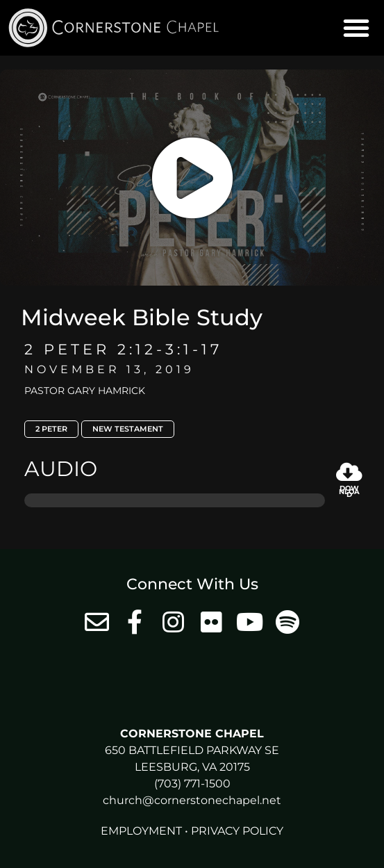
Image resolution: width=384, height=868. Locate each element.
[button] (356, 28)
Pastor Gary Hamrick (85, 391)
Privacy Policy (237, 831)
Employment (141, 831)
